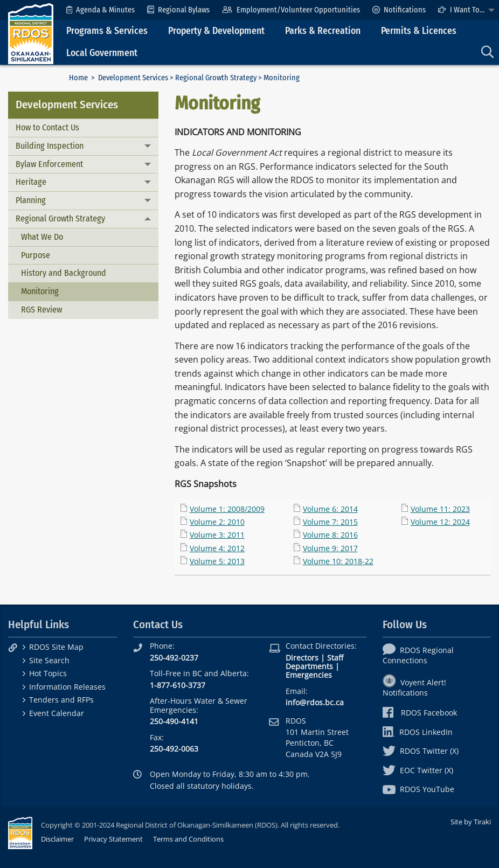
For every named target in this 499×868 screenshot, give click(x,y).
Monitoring (40, 291)
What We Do (42, 237)
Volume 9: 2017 (330, 548)
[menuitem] (101, 10)
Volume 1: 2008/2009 (227, 509)
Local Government (102, 53)
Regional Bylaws (178, 10)
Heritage (31, 182)
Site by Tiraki (471, 822)
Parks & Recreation (323, 31)
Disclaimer (57, 839)
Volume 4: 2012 (217, 548)
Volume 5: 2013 (217, 561)
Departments (309, 666)
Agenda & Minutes (101, 10)
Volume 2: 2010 (217, 522)
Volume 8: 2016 (330, 535)
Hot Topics (48, 673)
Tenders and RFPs (61, 700)
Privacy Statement (113, 839)
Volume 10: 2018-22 (338, 561)
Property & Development (216, 31)
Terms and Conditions (188, 839)
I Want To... (461, 10)
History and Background (64, 273)
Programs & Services (107, 31)
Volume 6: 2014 (330, 509)
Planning (31, 200)
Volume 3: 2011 (217, 535)
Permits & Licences (419, 31)
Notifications (399, 10)
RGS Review (41, 310)
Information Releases (67, 687)
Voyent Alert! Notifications (414, 688)
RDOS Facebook (420, 713)
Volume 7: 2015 (330, 522)
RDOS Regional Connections (418, 655)
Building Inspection (50, 146)
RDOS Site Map (56, 647)
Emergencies (309, 675)
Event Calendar (57, 713)
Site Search (49, 660)
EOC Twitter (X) (418, 770)
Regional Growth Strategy (216, 78)
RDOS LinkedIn (418, 732)
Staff (335, 658)
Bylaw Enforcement (49, 164)
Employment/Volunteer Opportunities (291, 10)
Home (78, 78)
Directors (302, 658)
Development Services (133, 78)
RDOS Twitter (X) (421, 751)
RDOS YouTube (418, 789)
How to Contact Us (47, 127)
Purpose (36, 255)
